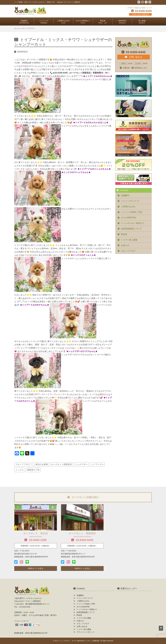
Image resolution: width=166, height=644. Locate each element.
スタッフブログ (23, 464)
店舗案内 (24, 22)
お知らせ (125, 245)
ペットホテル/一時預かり (133, 223)
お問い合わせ (133, 57)
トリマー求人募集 (129, 240)
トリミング (44, 22)
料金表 (103, 22)
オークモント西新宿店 (61, 464)
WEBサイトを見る (36, 568)
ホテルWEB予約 (128, 218)
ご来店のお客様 (41, 464)
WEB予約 (122, 22)
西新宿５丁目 (33, 470)
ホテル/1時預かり (83, 22)
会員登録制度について (131, 229)
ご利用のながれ (63, 22)
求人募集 (142, 22)
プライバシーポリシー (86, 632)
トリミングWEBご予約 (132, 212)
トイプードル (97, 464)
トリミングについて (130, 201)
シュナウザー (81, 464)
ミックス (20, 470)
